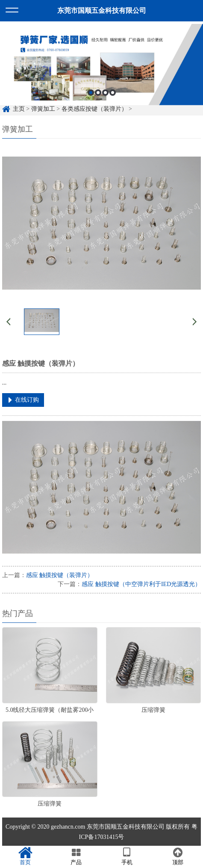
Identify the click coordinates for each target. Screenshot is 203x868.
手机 (127, 856)
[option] (101, 71)
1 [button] (91, 99)
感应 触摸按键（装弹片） (60, 575)
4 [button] (113, 99)
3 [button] (105, 99)
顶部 (178, 856)
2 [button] (98, 99)
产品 (76, 856)
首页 (25, 856)
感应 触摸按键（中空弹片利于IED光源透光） (141, 584)
